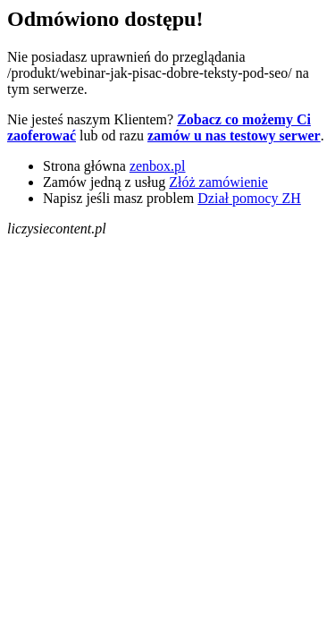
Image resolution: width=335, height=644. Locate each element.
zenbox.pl (158, 166)
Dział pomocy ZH (249, 198)
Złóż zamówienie (218, 182)
